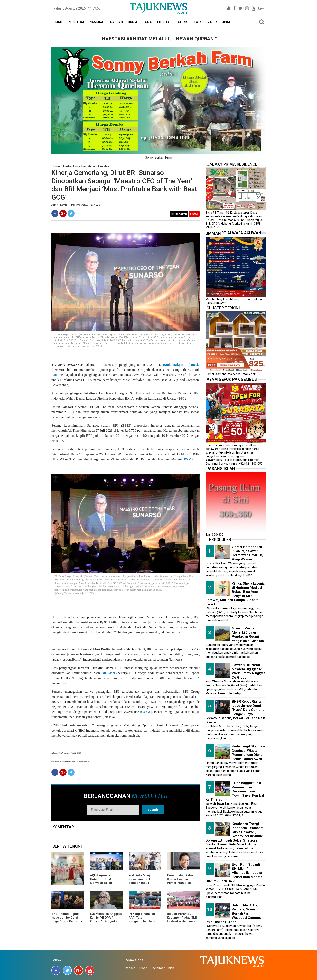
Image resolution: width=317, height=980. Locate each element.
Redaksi (130, 968)
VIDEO (212, 22)
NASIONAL (97, 22)
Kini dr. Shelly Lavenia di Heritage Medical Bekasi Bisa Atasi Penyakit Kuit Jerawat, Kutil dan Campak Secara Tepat (235, 594)
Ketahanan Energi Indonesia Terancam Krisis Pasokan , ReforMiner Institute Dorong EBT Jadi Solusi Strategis (235, 832)
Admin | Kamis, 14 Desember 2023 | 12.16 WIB (76, 205)
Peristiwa (88, 166)
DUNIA (133, 22)
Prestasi (104, 166)
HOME (58, 22)
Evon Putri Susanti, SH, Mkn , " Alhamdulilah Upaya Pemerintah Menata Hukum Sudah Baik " (234, 873)
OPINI (226, 22)
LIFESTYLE (165, 22)
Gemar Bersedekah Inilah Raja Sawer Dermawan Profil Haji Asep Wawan (248, 553)
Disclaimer (157, 968)
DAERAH (117, 22)
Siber (143, 968)
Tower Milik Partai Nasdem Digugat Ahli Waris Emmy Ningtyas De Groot (249, 671)
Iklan (171, 968)
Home (56, 166)
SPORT (184, 22)
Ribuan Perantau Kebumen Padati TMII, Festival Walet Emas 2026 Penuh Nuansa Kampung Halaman (183, 921)
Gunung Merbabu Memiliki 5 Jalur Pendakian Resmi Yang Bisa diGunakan (248, 634)
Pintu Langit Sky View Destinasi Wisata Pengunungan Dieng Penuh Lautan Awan (248, 753)
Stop (194, 214)
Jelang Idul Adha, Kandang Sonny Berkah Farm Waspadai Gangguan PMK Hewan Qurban (235, 913)
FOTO (198, 22)
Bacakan (179, 214)
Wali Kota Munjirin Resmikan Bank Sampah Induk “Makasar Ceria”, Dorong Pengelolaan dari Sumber (143, 885)
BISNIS (147, 22)
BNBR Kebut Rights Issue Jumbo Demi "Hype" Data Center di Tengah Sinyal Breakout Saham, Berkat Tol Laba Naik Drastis (235, 712)
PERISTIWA (76, 22)
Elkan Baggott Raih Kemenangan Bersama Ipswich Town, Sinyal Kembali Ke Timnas (235, 791)
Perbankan (71, 166)
